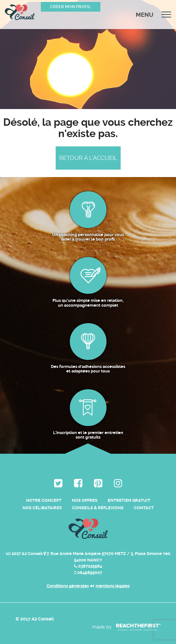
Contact (144, 508)
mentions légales (113, 586)
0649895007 (88, 573)
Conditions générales (68, 586)
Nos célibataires (42, 508)
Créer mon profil (71, 7)
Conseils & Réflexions (98, 508)
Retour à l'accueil (88, 158)
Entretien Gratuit (129, 500)
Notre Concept (44, 500)
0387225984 (88, 566)
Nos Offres (85, 500)
